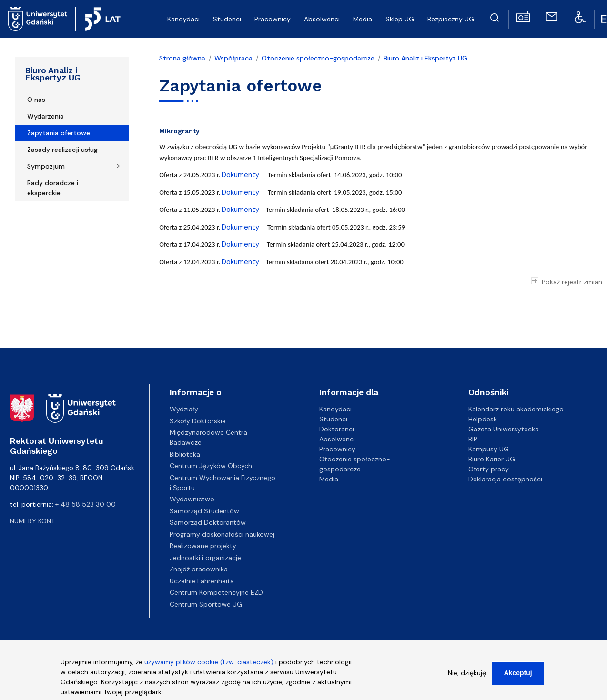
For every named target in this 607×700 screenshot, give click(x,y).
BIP (473, 439)
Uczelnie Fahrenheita (202, 581)
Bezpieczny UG (451, 19)
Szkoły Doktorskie (198, 421)
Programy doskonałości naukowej (222, 534)
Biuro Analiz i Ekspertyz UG (53, 74)
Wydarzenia (46, 116)
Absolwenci (322, 19)
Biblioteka (185, 454)
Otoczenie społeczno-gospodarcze (318, 58)
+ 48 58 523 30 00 (86, 504)
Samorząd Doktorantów (208, 522)
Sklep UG (400, 19)
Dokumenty (241, 175)
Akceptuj (518, 679)
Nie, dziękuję (467, 679)
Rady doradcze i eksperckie (53, 188)
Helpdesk (483, 419)
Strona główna (182, 58)
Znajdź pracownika (199, 569)
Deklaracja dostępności (505, 479)
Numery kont (32, 521)
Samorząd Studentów (204, 511)
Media (363, 19)
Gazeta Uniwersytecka (504, 429)
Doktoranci (337, 429)
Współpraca (233, 58)
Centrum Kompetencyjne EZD (216, 592)
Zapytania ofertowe (59, 133)
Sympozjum (46, 166)
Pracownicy (273, 19)
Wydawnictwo (192, 499)
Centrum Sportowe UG (206, 604)
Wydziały (184, 409)
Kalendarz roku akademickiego (516, 409)
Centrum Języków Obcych (211, 466)
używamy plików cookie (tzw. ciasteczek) (209, 668)
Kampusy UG (489, 449)
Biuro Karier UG (492, 459)
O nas (36, 100)
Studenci (227, 19)
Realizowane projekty (203, 546)
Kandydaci (183, 19)
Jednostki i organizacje (205, 558)
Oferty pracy (489, 469)
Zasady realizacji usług (62, 150)
